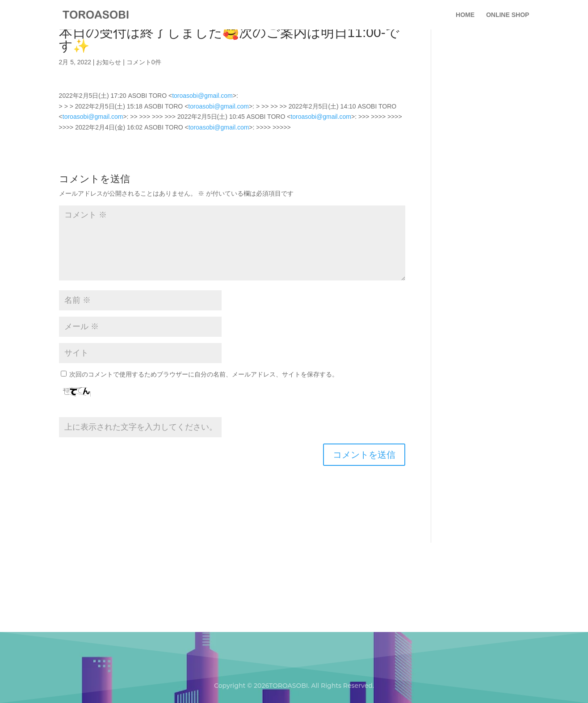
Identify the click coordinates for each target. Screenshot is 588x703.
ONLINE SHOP (508, 15)
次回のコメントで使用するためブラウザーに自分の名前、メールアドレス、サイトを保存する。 (204, 374)
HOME (465, 15)
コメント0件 (144, 62)
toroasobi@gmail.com (202, 96)
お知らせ (109, 62)
